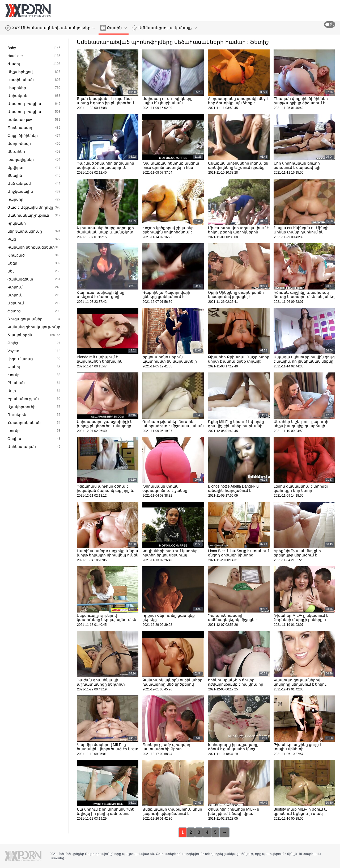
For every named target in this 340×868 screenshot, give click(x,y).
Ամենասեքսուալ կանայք (164, 28)
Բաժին (114, 28)
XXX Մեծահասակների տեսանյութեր (50, 28)
